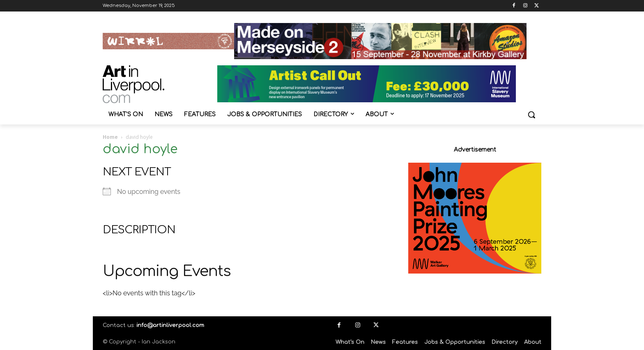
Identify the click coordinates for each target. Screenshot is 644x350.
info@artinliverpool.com (170, 325)
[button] (531, 115)
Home (110, 137)
